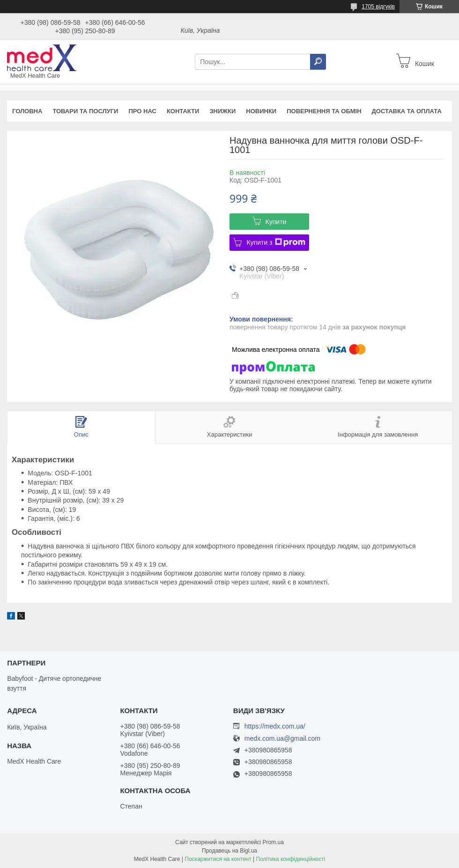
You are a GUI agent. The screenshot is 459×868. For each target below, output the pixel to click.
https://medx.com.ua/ (275, 726)
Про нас (142, 111)
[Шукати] (318, 62)
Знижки (222, 111)
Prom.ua (273, 842)
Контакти (183, 111)
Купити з (276, 242)
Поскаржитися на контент (218, 859)
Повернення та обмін (324, 111)
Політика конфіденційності (291, 859)
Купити (276, 222)
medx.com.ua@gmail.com (282, 739)
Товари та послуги (85, 111)
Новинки (261, 111)
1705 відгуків (378, 7)
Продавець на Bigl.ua (229, 851)
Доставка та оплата (407, 111)
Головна (27, 111)
